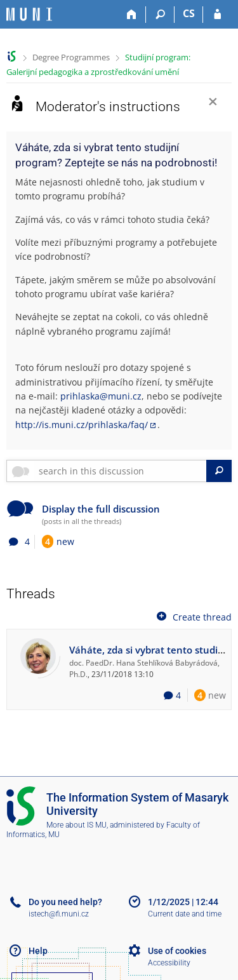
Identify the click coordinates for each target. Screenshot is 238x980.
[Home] (132, 15)
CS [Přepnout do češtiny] (189, 13)
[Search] (160, 15)
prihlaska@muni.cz (101, 396)
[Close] (213, 103)
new (58, 541)
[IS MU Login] (217, 15)
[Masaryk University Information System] (29, 14)
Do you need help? (65, 902)
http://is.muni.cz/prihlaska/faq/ (82, 425)
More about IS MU (76, 825)
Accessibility (169, 963)
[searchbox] (120, 471)
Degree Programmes (71, 57)
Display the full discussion (101, 509)
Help (38, 951)
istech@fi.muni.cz (59, 914)
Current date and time (185, 914)
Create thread (193, 616)
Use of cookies (177, 951)
